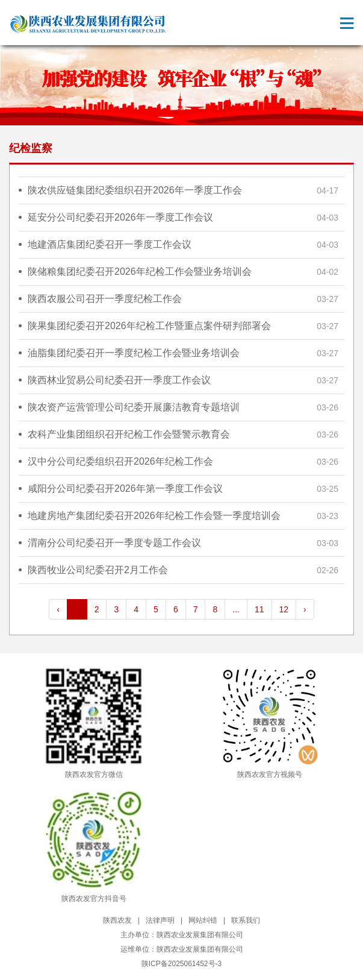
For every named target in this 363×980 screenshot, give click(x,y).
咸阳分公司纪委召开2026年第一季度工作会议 (125, 488)
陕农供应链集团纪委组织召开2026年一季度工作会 (135, 190)
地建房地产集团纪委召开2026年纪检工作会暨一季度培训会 (154, 516)
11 (259, 609)
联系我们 (246, 920)
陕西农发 (117, 920)
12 (284, 609)
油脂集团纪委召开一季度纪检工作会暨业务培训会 (134, 353)
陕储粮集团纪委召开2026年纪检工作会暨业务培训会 (140, 272)
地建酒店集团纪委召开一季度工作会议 (110, 244)
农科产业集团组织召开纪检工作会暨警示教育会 (129, 434)
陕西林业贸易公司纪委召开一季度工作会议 (119, 380)
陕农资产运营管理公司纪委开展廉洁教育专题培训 (134, 407)
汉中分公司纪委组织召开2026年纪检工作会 (120, 461)
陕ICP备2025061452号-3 (181, 964)
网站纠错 (203, 920)
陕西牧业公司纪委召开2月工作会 (98, 570)
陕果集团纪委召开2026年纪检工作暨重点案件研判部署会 (149, 326)
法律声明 (160, 920)
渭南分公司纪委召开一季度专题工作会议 (114, 543)
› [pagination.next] (305, 609)
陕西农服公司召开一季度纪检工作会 (105, 299)
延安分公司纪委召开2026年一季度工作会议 (120, 217)
